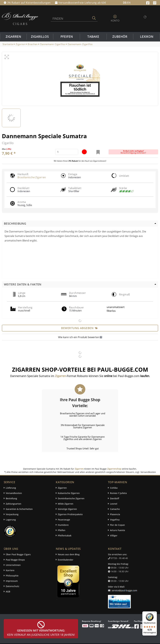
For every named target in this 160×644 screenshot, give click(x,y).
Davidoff (115, 498)
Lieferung (11, 488)
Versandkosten (14, 493)
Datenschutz (12, 586)
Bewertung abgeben (79, 328)
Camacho (115, 509)
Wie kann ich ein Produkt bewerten (80, 337)
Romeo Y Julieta (118, 493)
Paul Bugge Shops (15, 560)
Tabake (93, 37)
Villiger (114, 536)
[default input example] (67, 152)
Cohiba (114, 488)
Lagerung (11, 520)
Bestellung (11, 498)
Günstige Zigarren (67, 509)
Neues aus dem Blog (69, 554)
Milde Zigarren (66, 504)
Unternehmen (13, 565)
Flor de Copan (117, 525)
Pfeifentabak (65, 536)
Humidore (63, 525)
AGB (8, 592)
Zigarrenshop (114, 469)
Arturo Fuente (117, 530)
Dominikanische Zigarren (71, 498)
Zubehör (120, 37)
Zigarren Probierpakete (70, 514)
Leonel (114, 504)
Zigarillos (40, 37)
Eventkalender (66, 560)
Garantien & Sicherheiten (19, 509)
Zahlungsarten (14, 504)
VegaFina (115, 520)
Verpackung (12, 514)
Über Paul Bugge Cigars (18, 554)
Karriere (10, 570)
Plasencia (115, 514)
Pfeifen (67, 37)
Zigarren (13, 37)
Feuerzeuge (64, 520)
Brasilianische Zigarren (32, 177)
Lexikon (147, 37)
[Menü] (155, 613)
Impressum (12, 581)
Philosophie (12, 576)
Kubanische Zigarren (69, 493)
